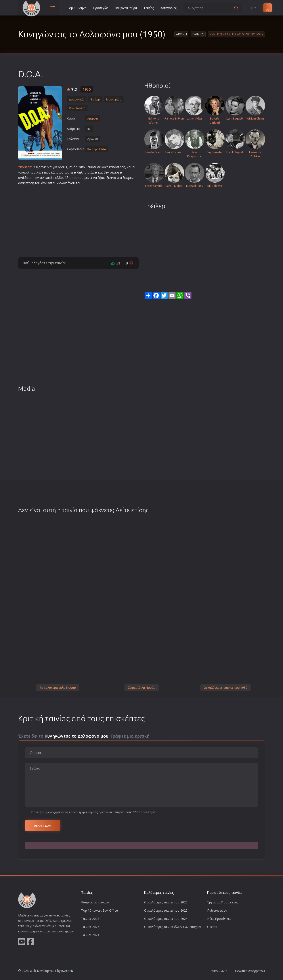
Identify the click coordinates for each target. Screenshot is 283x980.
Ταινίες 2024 (90, 935)
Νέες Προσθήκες (219, 919)
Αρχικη (181, 34)
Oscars (212, 927)
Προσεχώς (101, 8)
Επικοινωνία (218, 971)
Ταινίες (149, 8)
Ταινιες (198, 34)
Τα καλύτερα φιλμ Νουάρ (58, 688)
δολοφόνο (65, 183)
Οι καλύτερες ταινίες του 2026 (166, 902)
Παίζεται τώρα (217, 910)
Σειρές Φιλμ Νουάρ (142, 688)
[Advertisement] (78, 219)
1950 (87, 89)
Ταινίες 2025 (90, 927)
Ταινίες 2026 (90, 919)
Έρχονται (222, 902)
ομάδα (66, 178)
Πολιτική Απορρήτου (250, 971)
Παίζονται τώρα (126, 8)
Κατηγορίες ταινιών (95, 902)
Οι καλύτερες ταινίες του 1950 (226, 688)
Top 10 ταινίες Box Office (99, 910)
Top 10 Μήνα (77, 8)
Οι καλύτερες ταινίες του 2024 (166, 919)
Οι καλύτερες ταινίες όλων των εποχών (173, 927)
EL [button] (253, 8)
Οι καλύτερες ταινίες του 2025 (166, 910)
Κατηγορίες (168, 8)
